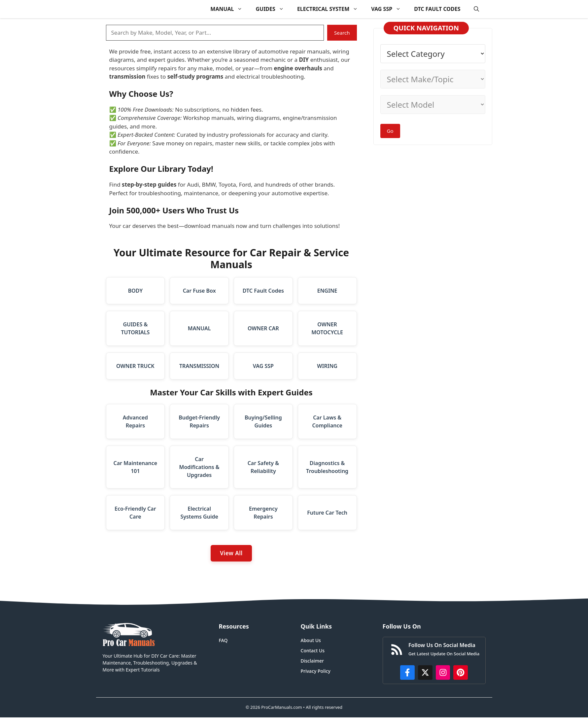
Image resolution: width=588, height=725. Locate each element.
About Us (311, 640)
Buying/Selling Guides (263, 421)
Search (342, 33)
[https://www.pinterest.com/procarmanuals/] (461, 672)
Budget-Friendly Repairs (199, 421)
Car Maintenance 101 (136, 467)
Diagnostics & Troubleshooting (327, 467)
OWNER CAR (263, 328)
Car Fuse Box (199, 291)
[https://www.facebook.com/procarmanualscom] (407, 672)
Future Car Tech (327, 513)
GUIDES (273, 9)
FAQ (223, 640)
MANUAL (230, 9)
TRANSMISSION (199, 366)
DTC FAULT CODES (437, 9)
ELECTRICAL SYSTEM (331, 9)
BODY (135, 291)
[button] (476, 9)
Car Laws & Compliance (327, 421)
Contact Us (313, 651)
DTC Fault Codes (263, 291)
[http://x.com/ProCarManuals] (425, 672)
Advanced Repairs (136, 421)
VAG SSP (389, 9)
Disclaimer (312, 661)
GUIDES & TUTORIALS (135, 328)
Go (390, 131)
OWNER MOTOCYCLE (327, 328)
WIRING (327, 366)
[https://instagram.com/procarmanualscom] (443, 672)
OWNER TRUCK (135, 366)
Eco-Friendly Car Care (135, 513)
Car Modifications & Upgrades (199, 467)
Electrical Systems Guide (199, 513)
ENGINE (327, 291)
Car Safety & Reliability (263, 467)
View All (231, 553)
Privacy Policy (316, 671)
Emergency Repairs (263, 513)
